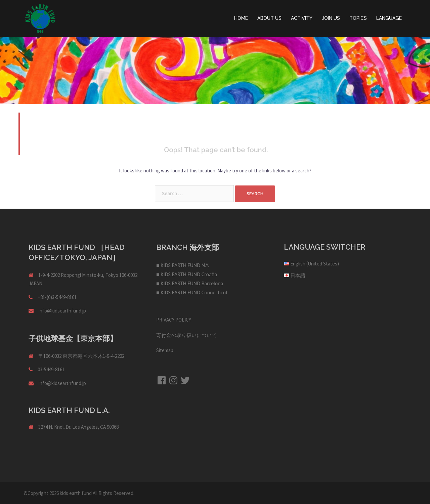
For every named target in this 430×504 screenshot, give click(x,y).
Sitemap (165, 350)
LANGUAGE (389, 18)
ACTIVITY (302, 18)
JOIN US (331, 18)
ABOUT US (269, 18)
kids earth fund (76, 493)
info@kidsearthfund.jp (62, 311)
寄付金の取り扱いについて (186, 335)
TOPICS (358, 18)
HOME (241, 18)
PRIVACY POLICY (174, 320)
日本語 (298, 275)
